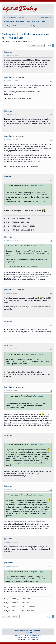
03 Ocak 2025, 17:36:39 (11, 325)
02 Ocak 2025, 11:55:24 (11, 293)
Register (31, 162)
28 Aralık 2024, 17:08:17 (11, 114)
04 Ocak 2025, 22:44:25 (11, 490)
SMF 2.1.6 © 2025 (22, 636)
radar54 (10, 176)
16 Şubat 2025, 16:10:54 (11, 542)
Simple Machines (35, 636)
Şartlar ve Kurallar (26, 631)
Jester (9, 52)
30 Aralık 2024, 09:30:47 (11, 180)
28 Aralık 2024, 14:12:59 (11, 81)
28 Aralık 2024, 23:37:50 (11, 140)
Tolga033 (10, 435)
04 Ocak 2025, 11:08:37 (11, 390)
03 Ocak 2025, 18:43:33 (11, 349)
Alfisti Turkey (28, 632)
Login (38, 162)
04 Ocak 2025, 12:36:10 (11, 439)
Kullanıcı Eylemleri (36, 45)
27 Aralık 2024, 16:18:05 (11, 55)
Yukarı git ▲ (38, 631)
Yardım (17, 631)
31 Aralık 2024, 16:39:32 (11, 240)
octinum (10, 77)
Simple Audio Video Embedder (28, 638)
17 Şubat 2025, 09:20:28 (11, 566)
